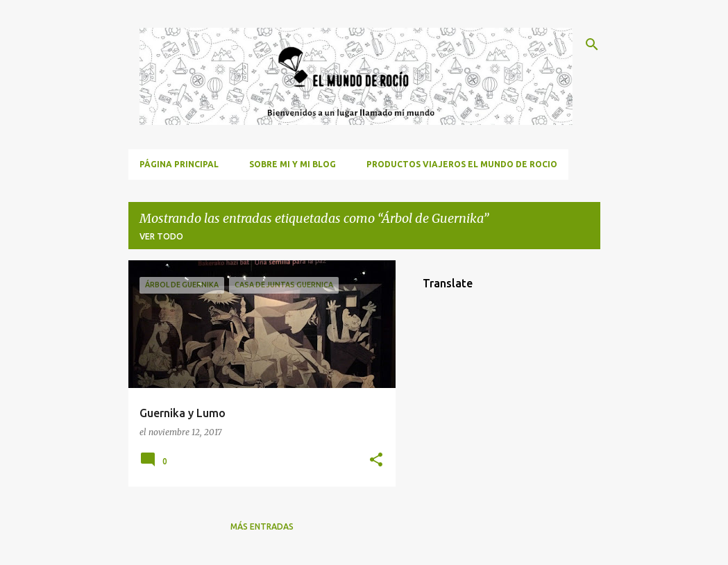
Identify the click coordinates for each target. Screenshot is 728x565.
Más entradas (262, 526)
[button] (376, 461)
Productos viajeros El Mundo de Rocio (462, 164)
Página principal (179, 164)
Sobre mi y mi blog (293, 164)
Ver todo (161, 236)
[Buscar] (592, 44)
